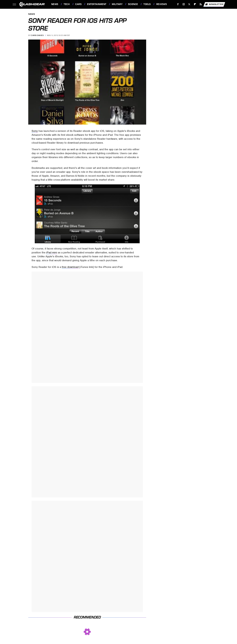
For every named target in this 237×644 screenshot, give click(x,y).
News (55, 4)
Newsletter (214, 4)
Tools (147, 4)
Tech (67, 4)
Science (133, 4)
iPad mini (52, 252)
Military (117, 4)
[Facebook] (178, 4)
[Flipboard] (195, 4)
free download (70, 267)
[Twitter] (189, 4)
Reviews (162, 4)
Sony (35, 131)
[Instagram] (184, 4)
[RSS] (201, 4)
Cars (78, 4)
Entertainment (97, 4)
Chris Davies (37, 35)
